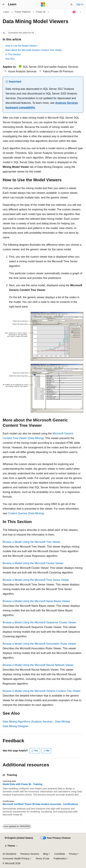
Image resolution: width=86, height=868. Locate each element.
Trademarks (60, 859)
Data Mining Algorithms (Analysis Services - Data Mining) (36, 722)
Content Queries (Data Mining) (26, 513)
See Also (10, 59)
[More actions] (80, 12)
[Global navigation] (3, 4)
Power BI (41, 12)
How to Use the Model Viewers (21, 46)
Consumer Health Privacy (16, 859)
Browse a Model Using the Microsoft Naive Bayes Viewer (36, 601)
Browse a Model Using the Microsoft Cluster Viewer (33, 563)
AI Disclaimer (10, 854)
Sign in (80, 4)
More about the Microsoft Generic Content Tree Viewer (34, 50)
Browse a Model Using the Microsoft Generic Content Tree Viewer (42, 691)
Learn (6, 12)
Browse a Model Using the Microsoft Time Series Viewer (36, 580)
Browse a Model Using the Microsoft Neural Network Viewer (38, 665)
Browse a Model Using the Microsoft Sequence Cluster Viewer (39, 622)
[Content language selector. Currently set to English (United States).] (19, 838)
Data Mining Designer (16, 726)
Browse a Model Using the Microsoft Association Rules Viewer (39, 644)
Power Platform (23, 12)
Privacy (73, 854)
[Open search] (71, 4)
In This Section (13, 54)
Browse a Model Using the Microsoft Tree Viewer (32, 542)
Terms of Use (42, 859)
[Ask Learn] (74, 12)
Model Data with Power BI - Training (22, 784)
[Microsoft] (43, 4)
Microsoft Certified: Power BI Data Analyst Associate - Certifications (40, 804)
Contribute (60, 854)
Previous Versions (30, 854)
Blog (46, 854)
